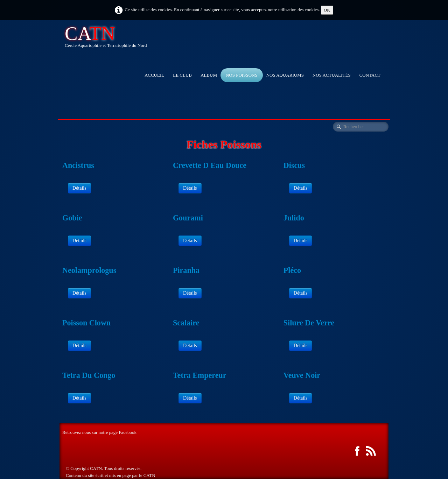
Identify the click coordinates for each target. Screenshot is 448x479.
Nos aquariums (285, 75)
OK (327, 10)
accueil (154, 75)
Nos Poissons (242, 75)
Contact (370, 75)
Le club (182, 75)
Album (209, 75)
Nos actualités (332, 75)
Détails (79, 188)
